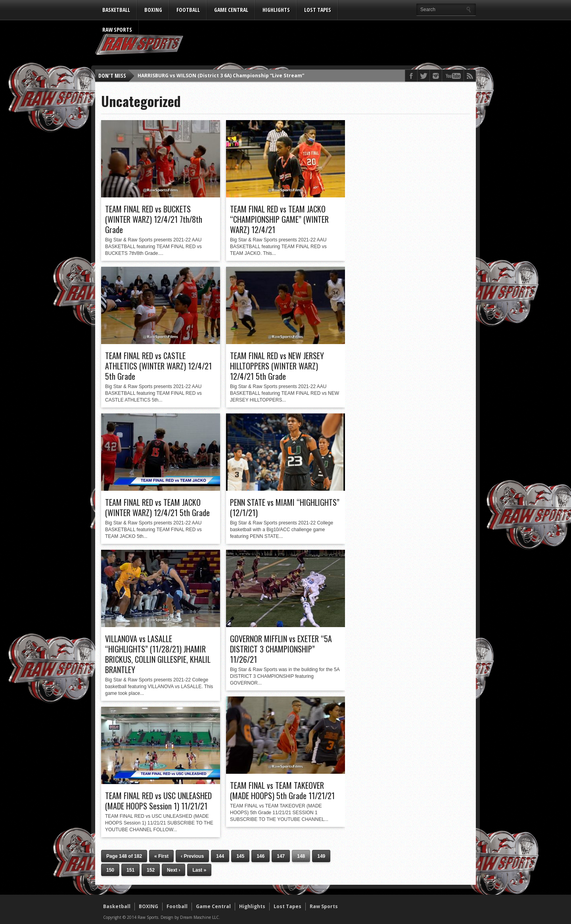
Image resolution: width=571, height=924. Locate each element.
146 (261, 856)
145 (240, 856)
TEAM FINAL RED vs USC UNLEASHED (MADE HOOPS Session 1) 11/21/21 (158, 801)
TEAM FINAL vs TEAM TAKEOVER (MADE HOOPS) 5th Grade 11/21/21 (282, 790)
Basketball (116, 10)
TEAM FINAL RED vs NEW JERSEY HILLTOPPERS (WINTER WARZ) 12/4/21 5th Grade (277, 366)
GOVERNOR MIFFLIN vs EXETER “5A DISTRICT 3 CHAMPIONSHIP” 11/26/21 (281, 649)
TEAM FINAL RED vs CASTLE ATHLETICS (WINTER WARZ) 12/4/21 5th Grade (158, 366)
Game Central (231, 10)
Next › (173, 870)
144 (220, 856)
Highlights (276, 10)
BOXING (153, 10)
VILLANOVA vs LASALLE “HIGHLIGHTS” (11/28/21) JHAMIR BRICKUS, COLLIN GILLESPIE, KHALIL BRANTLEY (158, 654)
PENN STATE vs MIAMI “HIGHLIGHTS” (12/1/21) (285, 507)
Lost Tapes (318, 10)
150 (110, 870)
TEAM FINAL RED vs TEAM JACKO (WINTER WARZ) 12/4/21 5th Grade (157, 507)
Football (188, 10)
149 (321, 856)
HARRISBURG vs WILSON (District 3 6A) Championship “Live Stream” (221, 76)
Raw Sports (117, 30)
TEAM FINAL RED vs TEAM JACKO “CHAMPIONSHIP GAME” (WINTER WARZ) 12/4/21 (279, 219)
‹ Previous (192, 856)
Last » (199, 870)
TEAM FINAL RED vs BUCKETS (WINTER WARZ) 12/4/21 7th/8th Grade (154, 219)
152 (151, 870)
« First (161, 856)
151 (130, 870)
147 (281, 856)
